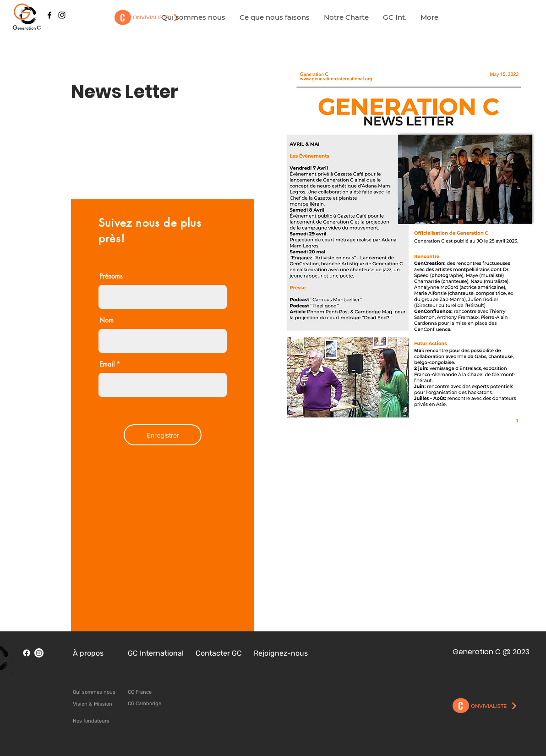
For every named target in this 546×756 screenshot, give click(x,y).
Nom (106, 320)
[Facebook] (27, 653)
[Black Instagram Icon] (62, 15)
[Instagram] (39, 653)
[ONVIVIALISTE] (494, 706)
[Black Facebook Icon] (49, 15)
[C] (123, 17)
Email (107, 364)
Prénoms (111, 276)
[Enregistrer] (163, 435)
